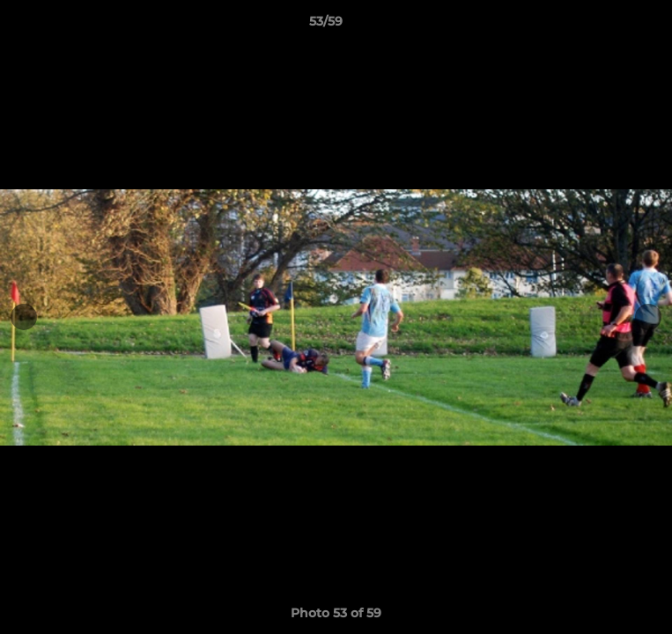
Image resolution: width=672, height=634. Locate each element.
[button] (609, 26)
